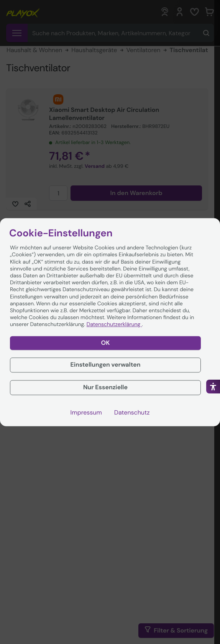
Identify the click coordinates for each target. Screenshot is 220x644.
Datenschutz (132, 413)
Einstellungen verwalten (105, 365)
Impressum (86, 413)
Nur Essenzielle (105, 388)
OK (106, 343)
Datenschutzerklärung (114, 325)
